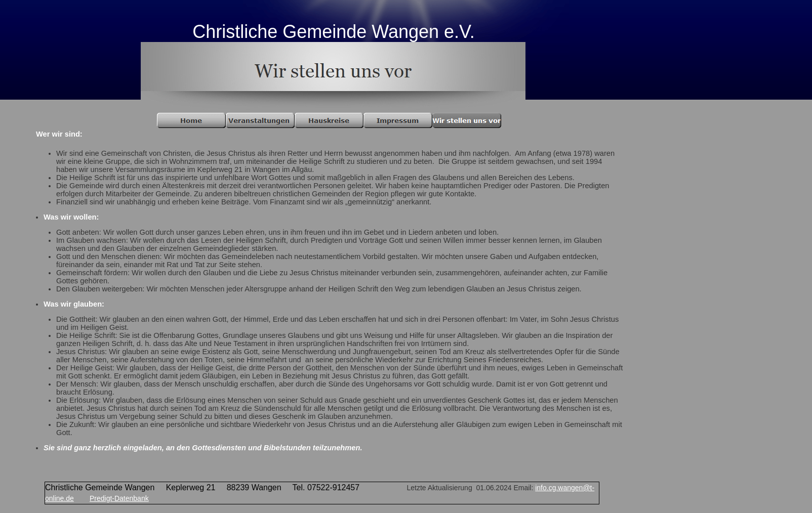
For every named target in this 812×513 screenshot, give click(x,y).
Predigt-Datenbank (119, 498)
